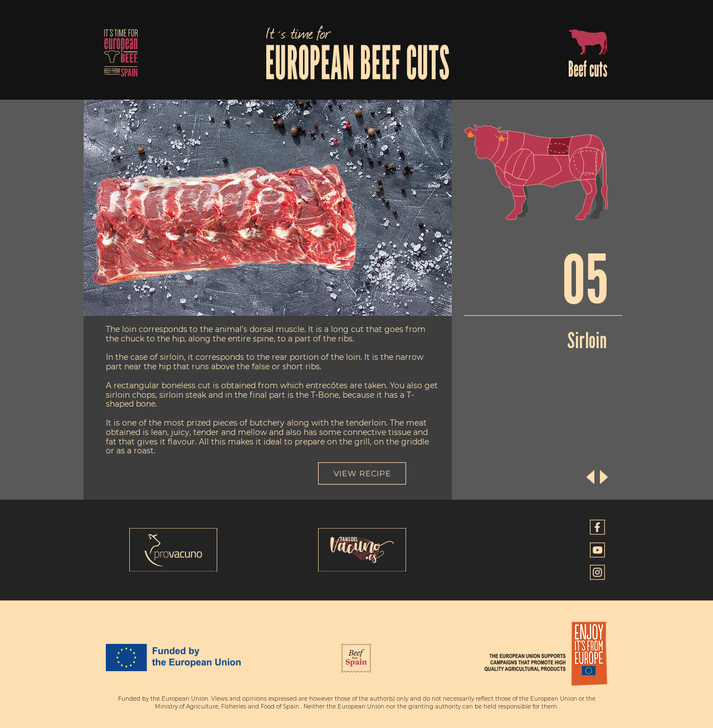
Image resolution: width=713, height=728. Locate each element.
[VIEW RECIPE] (362, 473)
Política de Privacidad (509, 575)
